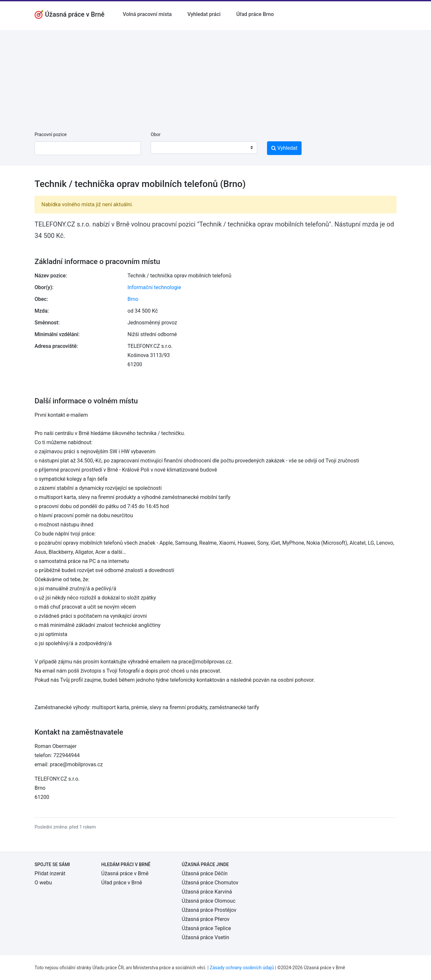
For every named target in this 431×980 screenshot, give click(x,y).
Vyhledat (284, 148)
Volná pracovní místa (147, 14)
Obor (156, 134)
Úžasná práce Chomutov (210, 883)
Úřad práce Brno (255, 14)
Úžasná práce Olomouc (209, 901)
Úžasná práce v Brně (125, 873)
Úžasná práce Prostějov (209, 910)
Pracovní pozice (51, 134)
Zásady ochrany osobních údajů (242, 968)
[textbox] (164, 148)
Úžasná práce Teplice (207, 928)
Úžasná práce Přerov (206, 919)
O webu (43, 883)
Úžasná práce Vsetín (206, 937)
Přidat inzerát (50, 873)
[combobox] (204, 148)
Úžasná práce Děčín (205, 873)
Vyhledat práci (204, 14)
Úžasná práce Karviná (207, 892)
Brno (133, 299)
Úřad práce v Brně (122, 883)
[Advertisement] (215, 76)
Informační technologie (154, 287)
